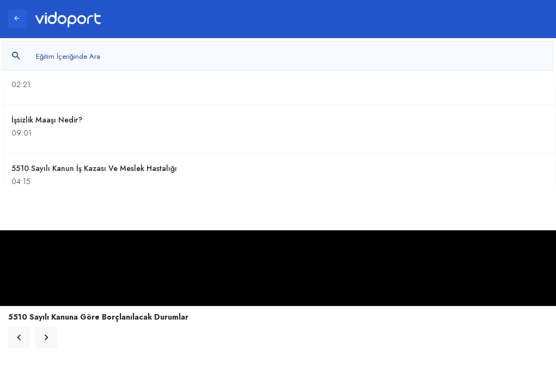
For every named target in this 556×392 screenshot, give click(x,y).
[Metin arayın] (278, 56)
